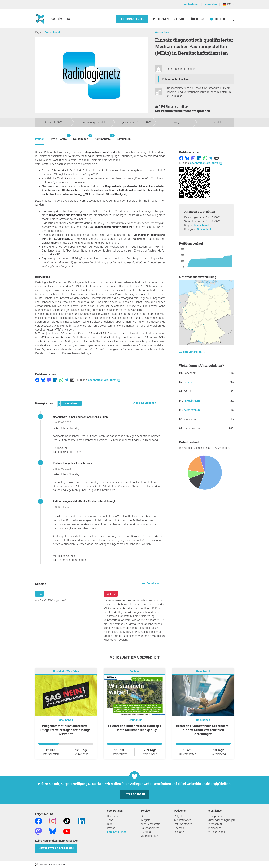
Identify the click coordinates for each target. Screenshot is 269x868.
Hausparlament (150, 828)
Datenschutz (215, 824)
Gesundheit (162, 32)
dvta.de (188, 382)
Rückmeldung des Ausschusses (72, 463)
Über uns (112, 816)
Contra (111, 594)
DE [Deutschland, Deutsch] (227, 5)
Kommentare (103, 137)
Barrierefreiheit (216, 832)
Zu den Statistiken (191, 352)
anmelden (210, 5)
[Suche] (232, 19)
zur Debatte (149, 583)
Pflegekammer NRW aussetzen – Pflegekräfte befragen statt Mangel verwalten (66, 730)
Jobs (110, 820)
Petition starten (132, 19)
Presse (111, 828)
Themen (179, 828)
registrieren (191, 5)
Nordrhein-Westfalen (66, 671)
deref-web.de (192, 410)
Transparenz (215, 816)
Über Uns (198, 19)
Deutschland (52, 32)
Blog (110, 824)
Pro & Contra (59, 137)
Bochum (135, 671)
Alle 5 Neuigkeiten (145, 403)
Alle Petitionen (183, 820)
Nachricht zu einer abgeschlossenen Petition (80, 417)
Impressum (214, 828)
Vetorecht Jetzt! (150, 836)
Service (180, 19)
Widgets (145, 820)
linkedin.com (192, 401)
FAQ (143, 816)
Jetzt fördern (134, 794)
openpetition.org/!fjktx (104, 380)
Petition (40, 139)
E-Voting (146, 832)
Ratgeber (179, 816)
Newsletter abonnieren (56, 849)
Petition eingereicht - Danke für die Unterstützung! (84, 501)
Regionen (180, 832)
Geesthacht (203, 671)
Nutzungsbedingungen (221, 820)
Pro (39, 594)
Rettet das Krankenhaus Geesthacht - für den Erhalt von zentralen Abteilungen (203, 730)
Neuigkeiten (81, 137)
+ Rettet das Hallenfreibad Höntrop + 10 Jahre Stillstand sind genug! (135, 728)
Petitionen (161, 19)
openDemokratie (150, 824)
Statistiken (124, 139)
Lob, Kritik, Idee (117, 832)
